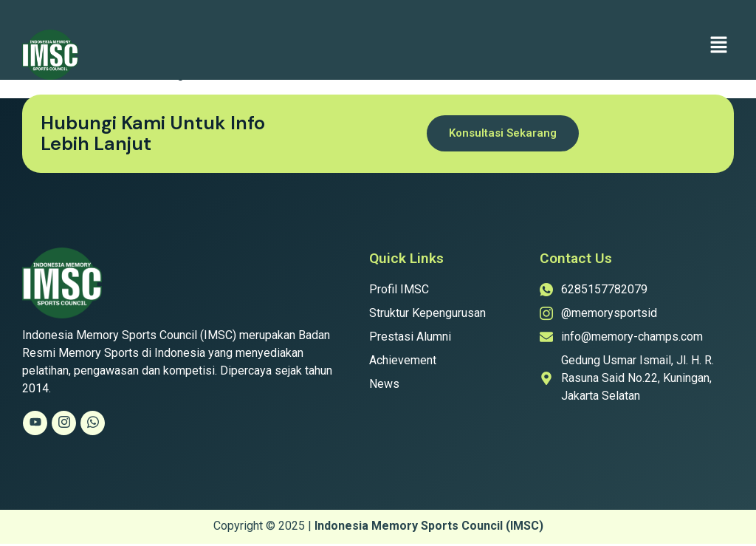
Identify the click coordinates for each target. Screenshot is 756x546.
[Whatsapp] (93, 423)
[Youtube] (35, 423)
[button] (719, 46)
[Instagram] (64, 423)
